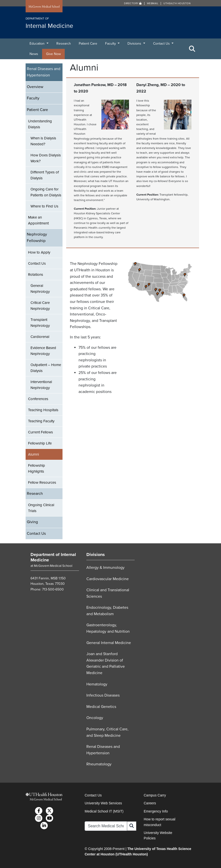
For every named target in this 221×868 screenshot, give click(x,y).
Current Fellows (40, 432)
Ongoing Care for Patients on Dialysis (46, 192)
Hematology (97, 684)
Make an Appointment (38, 220)
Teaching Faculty (41, 421)
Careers (150, 803)
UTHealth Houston (177, 3)
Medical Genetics (101, 707)
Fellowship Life (40, 443)
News (34, 54)
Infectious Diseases (103, 695)
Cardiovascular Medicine (108, 579)
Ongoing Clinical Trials (41, 508)
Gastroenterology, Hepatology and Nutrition (108, 628)
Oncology (95, 718)
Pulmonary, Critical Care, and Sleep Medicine (107, 732)
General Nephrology (40, 289)
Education (38, 44)
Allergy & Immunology (105, 568)
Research (64, 44)
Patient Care (88, 44)
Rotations (36, 275)
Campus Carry (155, 795)
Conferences (38, 399)
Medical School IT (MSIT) (104, 811)
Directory (133, 3)
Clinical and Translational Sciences (108, 593)
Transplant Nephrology (40, 323)
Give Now (53, 54)
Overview (35, 87)
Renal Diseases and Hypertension (44, 72)
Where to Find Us (44, 206)
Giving (32, 522)
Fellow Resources (42, 482)
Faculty (111, 44)
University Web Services (103, 803)
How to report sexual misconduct (159, 822)
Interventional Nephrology (41, 385)
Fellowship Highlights (37, 468)
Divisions (135, 44)
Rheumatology (99, 764)
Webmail (153, 3)
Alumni (33, 454)
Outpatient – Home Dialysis (46, 368)
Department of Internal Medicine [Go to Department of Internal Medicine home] (53, 557)
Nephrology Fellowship (37, 238)
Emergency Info (156, 811)
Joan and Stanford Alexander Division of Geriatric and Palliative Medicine (106, 663)
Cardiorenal (40, 337)
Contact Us (162, 44)
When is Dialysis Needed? (43, 141)
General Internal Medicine (109, 643)
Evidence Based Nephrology (43, 351)
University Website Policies (158, 835)
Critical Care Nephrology (40, 306)
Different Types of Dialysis (45, 175)
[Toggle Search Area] (192, 49)
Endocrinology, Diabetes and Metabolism (107, 611)
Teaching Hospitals (43, 410)
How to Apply (39, 252)
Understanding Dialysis (40, 124)
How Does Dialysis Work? (46, 158)
